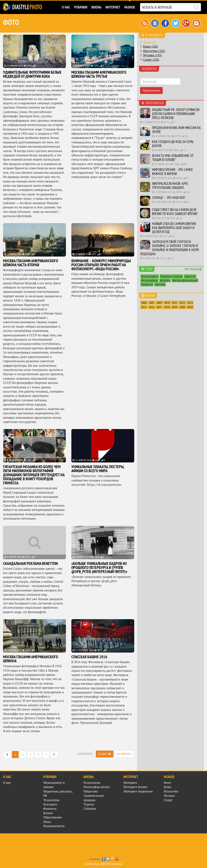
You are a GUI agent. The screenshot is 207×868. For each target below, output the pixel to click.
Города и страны (171, 276)
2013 (190, 303)
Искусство (171, 791)
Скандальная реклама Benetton (30, 563)
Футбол (165, 280)
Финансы (50, 808)
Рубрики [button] (81, 7)
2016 (152, 307)
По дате (103, 754)
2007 (152, 303)
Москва (160, 284)
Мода (47, 822)
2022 (190, 307)
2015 (144, 307)
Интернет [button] (113, 7)
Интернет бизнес (136, 787)
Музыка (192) (153, 55)
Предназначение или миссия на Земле (176, 130)
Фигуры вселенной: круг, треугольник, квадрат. (170, 186)
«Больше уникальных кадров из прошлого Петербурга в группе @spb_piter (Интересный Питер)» (99, 568)
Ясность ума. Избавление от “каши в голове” (173, 158)
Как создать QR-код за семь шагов (173, 144)
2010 (167, 303)
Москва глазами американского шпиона (31, 659)
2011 (175, 303)
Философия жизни (185, 280)
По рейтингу (124, 754)
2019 (175, 307)
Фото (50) (150, 42)
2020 (182, 307)
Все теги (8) (193, 269)
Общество (91, 791)
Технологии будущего (51, 802)
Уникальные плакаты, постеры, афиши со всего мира (98, 469)
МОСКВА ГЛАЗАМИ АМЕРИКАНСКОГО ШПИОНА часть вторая (31, 263)
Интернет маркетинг (138, 791)
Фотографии (150, 276)
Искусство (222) (154, 51)
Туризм (89, 804)
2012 (182, 303)
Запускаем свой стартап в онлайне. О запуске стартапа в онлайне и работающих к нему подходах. (170, 248)
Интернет (130, 783)
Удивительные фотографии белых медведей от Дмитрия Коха (32, 74)
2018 (167, 307)
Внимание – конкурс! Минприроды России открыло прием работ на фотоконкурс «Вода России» (101, 265)
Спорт (168, 800)
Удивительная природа (94, 798)
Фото (167, 783)
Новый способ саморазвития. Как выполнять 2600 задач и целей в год (174, 228)
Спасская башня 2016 (89, 657)
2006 (144, 303)
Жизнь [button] (96, 7)
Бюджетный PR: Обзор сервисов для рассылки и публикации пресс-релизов (176, 114)
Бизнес (48, 813)
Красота (190, 276)
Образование (53, 817)
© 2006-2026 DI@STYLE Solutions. (104, 864)
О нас (7, 783)
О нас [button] (66, 7)
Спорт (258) (151, 60)
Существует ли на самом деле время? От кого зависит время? (175, 212)
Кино (167, 787)
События (90, 808)
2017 (159, 307)
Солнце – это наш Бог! (169, 198)
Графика (147, 284)
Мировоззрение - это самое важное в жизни (173, 172)
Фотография (149, 280)
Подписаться (151, 90)
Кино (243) (151, 46)
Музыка (169, 796)
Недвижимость (54, 826)
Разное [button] (130, 7)
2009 (159, 303)
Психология (92, 783)
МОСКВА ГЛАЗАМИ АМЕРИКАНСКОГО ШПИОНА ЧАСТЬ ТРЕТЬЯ (99, 74)
